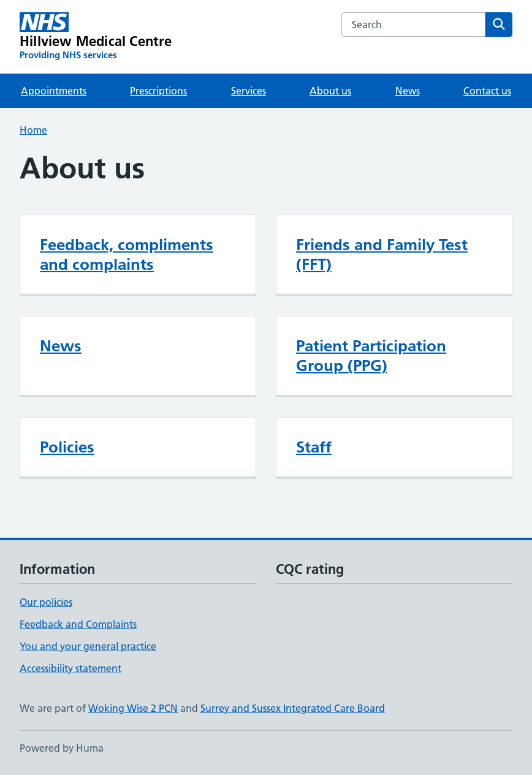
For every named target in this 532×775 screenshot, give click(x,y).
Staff (314, 447)
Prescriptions (158, 91)
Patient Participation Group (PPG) (371, 356)
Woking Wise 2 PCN (133, 708)
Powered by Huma (62, 748)
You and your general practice (88, 646)
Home (33, 130)
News (408, 91)
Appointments (54, 91)
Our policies (46, 602)
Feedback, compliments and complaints (127, 254)
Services (249, 91)
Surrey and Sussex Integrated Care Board (293, 708)
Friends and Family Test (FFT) (382, 254)
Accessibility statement (70, 668)
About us (330, 91)
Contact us (487, 91)
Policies (67, 447)
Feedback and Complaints (78, 624)
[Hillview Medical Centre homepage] (96, 37)
